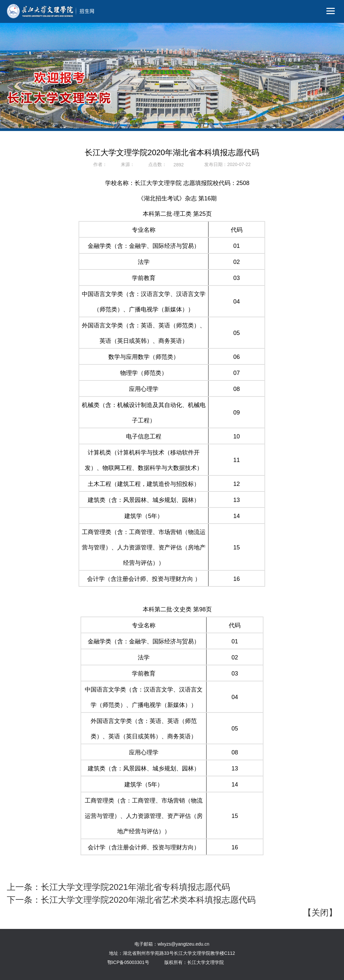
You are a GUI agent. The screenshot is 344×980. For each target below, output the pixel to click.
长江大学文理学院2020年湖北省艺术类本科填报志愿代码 (148, 900)
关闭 (320, 913)
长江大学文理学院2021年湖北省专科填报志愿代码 (136, 887)
